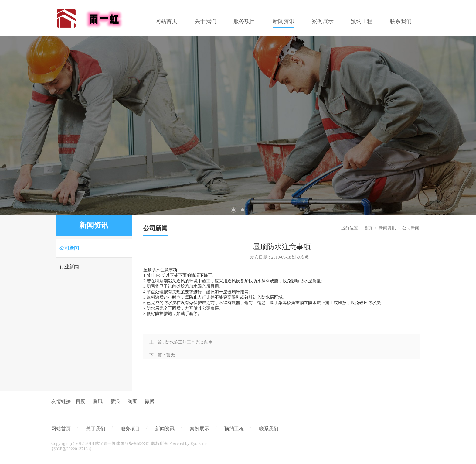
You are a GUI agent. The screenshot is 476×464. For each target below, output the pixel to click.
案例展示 (199, 429)
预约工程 (234, 429)
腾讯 (98, 401)
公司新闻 (69, 248)
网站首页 (61, 429)
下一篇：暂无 (162, 355)
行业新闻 (69, 267)
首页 (368, 228)
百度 (80, 401)
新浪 (115, 401)
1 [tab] (233, 210)
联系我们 (269, 429)
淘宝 (132, 401)
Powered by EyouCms (188, 443)
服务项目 (130, 429)
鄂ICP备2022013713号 (72, 449)
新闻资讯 (387, 228)
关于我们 (96, 429)
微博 (150, 401)
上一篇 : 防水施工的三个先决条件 (181, 342)
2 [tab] (243, 210)
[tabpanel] (238, 125)
